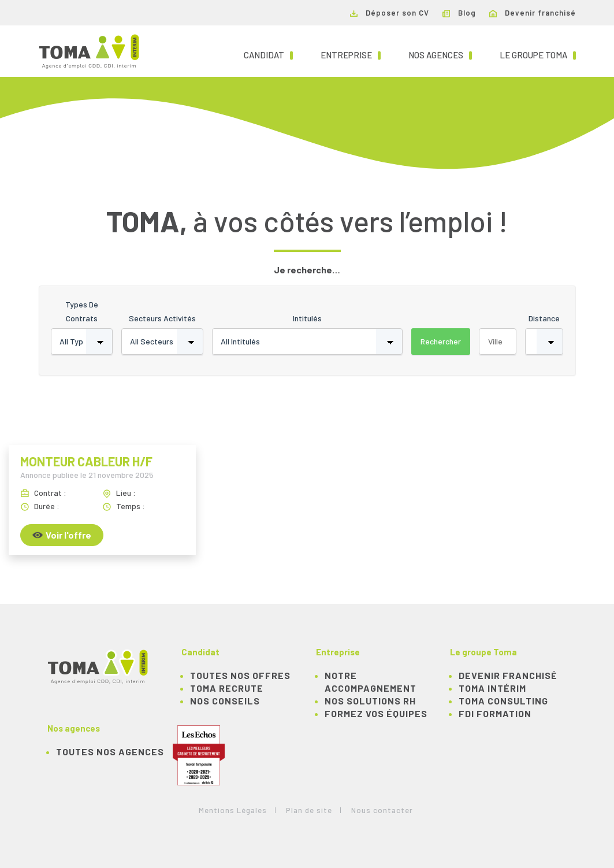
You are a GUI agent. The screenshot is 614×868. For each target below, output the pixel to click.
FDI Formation (495, 713)
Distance (544, 318)
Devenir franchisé (533, 13)
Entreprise (351, 54)
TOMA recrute (227, 688)
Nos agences (440, 54)
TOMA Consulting (503, 701)
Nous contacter (382, 810)
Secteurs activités (162, 318)
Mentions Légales (233, 810)
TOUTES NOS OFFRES (240, 675)
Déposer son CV (390, 13)
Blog (459, 13)
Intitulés (307, 318)
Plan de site (309, 810)
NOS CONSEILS (225, 701)
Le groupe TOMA (538, 54)
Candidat (268, 54)
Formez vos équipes (376, 713)
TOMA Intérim (492, 688)
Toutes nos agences (110, 752)
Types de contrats (82, 311)
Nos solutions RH (370, 701)
